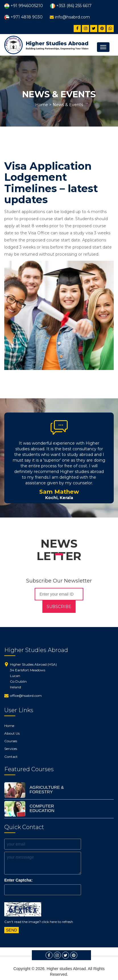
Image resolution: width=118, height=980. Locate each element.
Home (42, 105)
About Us (12, 733)
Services (11, 749)
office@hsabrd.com (26, 696)
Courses (11, 741)
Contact (11, 757)
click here (49, 922)
